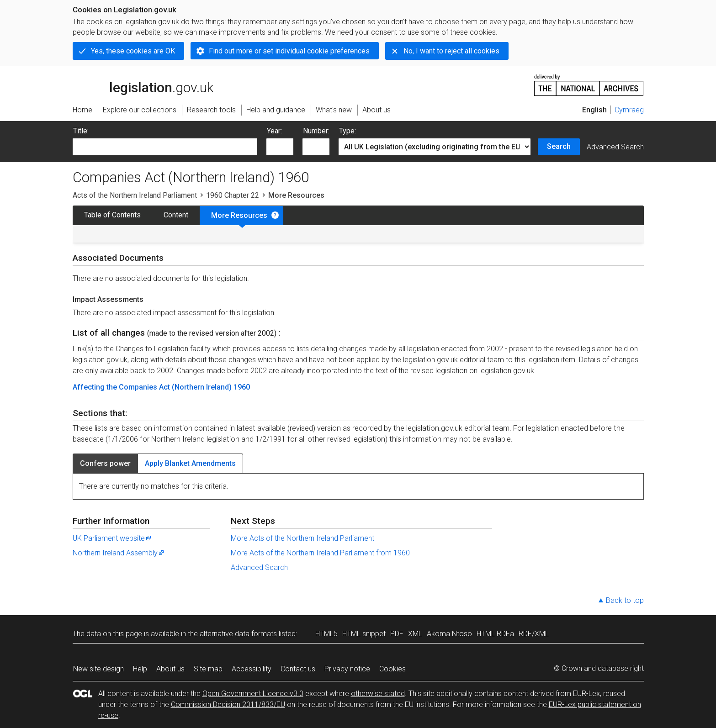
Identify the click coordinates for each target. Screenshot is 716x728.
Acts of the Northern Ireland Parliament (135, 195)
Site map (208, 669)
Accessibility (252, 669)
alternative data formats (238, 634)
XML (415, 634)
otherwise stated (378, 694)
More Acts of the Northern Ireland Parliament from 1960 (320, 553)
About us (170, 669)
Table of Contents (112, 215)
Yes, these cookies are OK (133, 51)
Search (559, 146)
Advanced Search (615, 147)
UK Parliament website (112, 538)
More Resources (239, 215)
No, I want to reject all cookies (451, 51)
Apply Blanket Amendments (190, 463)
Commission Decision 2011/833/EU (228, 704)
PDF (397, 634)
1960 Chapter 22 (233, 195)
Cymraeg (629, 110)
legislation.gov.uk (143, 84)
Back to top (625, 600)
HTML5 (326, 634)
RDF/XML (534, 634)
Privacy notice (347, 669)
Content (176, 215)
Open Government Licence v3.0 (253, 694)
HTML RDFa (495, 634)
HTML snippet (364, 634)
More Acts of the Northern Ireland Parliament (302, 538)
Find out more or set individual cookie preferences (289, 51)
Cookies (392, 669)
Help (140, 669)
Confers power (105, 463)
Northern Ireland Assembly (119, 553)
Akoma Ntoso (449, 634)
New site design (98, 669)
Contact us (298, 669)
